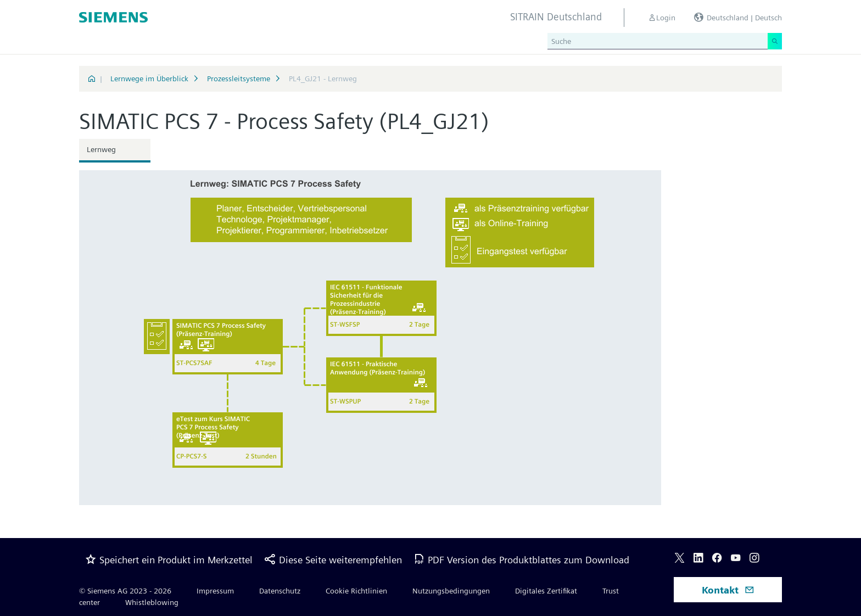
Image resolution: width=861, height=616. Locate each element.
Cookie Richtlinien (356, 591)
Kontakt (728, 590)
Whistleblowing (152, 602)
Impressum (215, 591)
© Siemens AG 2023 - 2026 (125, 591)
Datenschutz (280, 591)
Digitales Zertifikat (546, 591)
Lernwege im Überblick (149, 79)
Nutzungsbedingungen (451, 591)
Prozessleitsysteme (239, 79)
